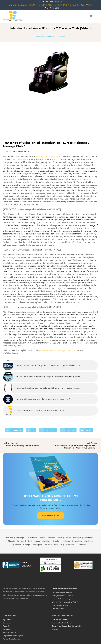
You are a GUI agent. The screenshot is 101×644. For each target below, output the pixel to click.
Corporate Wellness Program (13, 636)
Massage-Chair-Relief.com (48, 157)
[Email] (86, 430)
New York (58, 545)
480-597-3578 (87, 5)
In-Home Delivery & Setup (61, 599)
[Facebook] (14, 430)
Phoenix (11, 541)
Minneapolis (37, 545)
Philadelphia (77, 541)
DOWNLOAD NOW (51, 515)
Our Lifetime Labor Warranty (62, 592)
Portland (51, 538)
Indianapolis (82, 545)
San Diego (20, 538)
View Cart (54, 8)
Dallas (60, 538)
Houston (48, 545)
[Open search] (91, 16)
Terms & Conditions (10, 632)
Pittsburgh (66, 541)
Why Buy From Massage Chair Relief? (65, 602)
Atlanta (37, 541)
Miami (29, 541)
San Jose (10, 538)
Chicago (27, 545)
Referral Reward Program (12, 639)
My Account (7, 620)
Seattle (43, 538)
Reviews (55, 629)
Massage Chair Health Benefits (63, 623)
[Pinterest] (48, 430)
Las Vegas (77, 538)
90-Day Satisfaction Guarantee (63, 596)
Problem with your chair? (61, 620)
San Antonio (89, 538)
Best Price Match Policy (60, 605)
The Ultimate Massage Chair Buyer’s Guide (67, 626)
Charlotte (46, 541)
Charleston (89, 541)
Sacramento (70, 545)
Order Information (58, 609)
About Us (6, 626)
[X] (31, 430)
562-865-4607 (46, 5)
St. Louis (21, 541)
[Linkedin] (68, 430)
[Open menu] (95, 16)
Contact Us (7, 623)
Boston (18, 545)
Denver (68, 538)
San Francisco (32, 538)
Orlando (56, 541)
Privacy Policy (8, 629)
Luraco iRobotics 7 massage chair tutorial (58, 351)
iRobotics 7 (23, 160)
